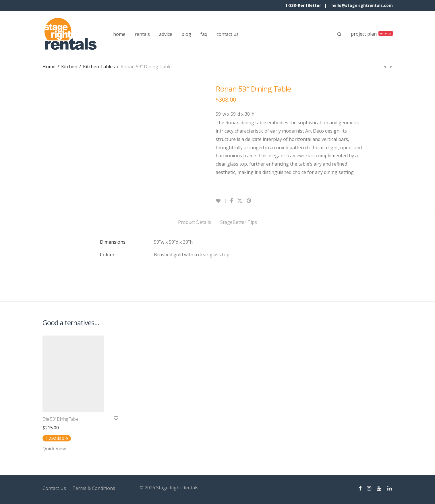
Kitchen (69, 67)
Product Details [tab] (195, 222)
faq (204, 34)
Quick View (54, 449)
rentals (142, 34)
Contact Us (54, 488)
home (119, 34)
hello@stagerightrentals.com (362, 5)
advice (166, 34)
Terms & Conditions (94, 488)
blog (186, 34)
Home (49, 67)
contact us (228, 34)
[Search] (339, 34)
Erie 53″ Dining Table (60, 419)
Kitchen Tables (99, 67)
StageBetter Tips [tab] (239, 222)
